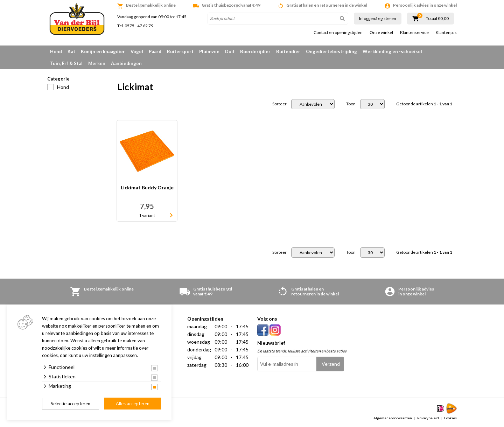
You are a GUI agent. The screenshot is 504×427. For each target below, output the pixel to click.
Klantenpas (446, 33)
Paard (155, 51)
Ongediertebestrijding (331, 51)
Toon (351, 104)
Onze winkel (381, 33)
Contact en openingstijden (338, 33)
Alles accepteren (133, 404)
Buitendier (288, 51)
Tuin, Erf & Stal (66, 63)
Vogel (137, 51)
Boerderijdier (255, 51)
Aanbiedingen (126, 63)
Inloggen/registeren (378, 18)
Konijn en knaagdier (103, 51)
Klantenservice (414, 33)
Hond (56, 51)
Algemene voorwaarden (393, 418)
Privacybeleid (428, 418)
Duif (230, 51)
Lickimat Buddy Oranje (147, 188)
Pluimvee (209, 51)
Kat (71, 51)
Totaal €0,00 (437, 19)
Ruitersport (180, 51)
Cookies (450, 418)
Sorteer (279, 104)
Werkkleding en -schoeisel (392, 51)
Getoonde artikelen (424, 104)
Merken (97, 63)
